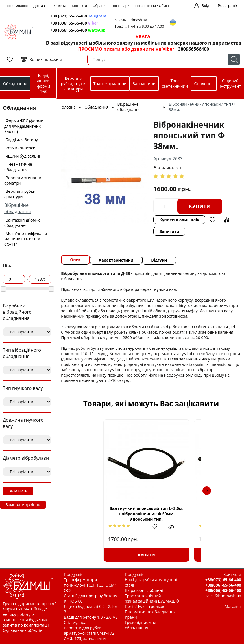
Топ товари (120, 6)
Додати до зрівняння (226, 220)
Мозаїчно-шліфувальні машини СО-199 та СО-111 (27, 239)
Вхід (205, 5)
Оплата (60, 6)
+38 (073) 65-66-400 (78, 16)
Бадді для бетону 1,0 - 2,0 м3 (91, 617)
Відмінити (18, 491)
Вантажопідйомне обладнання (22, 223)
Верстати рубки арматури (20, 194)
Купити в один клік (179, 220)
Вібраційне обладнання (18, 208)
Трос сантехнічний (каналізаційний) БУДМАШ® (152, 598)
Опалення (204, 84)
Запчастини (144, 84)
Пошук (234, 59)
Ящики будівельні (23, 156)
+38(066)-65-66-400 (223, 590)
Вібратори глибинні (144, 590)
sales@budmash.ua (131, 20)
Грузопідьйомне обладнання (140, 625)
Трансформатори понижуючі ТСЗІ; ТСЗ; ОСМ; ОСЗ (90, 585)
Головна (68, 107)
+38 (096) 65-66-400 (74, 23)
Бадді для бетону (22, 140)
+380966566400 (192, 49)
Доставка (41, 6)
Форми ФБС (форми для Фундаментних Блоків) (24, 126)
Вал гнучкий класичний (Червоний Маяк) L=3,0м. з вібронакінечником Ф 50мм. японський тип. (191, 514)
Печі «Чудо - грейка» (144, 606)
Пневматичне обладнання (18, 167)
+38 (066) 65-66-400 (78, 30)
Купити (200, 206)
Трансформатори (110, 84)
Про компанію (16, 6)
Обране (99, 6)
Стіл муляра (75, 622)
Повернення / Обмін (152, 6)
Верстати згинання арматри (23, 180)
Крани (131, 617)
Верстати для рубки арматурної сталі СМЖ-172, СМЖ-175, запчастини (90, 633)
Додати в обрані (212, 220)
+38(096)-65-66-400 (223, 585)
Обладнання (15, 84)
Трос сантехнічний (175, 83)
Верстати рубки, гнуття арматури (74, 84)
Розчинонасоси (21, 148)
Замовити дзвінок (23, 505)
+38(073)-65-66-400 (223, 580)
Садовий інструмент (230, 83)
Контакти (79, 6)
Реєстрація (228, 5)
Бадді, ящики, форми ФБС (44, 83)
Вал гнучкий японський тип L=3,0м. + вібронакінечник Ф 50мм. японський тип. (111, 514)
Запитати (169, 231)
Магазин (233, 606)
